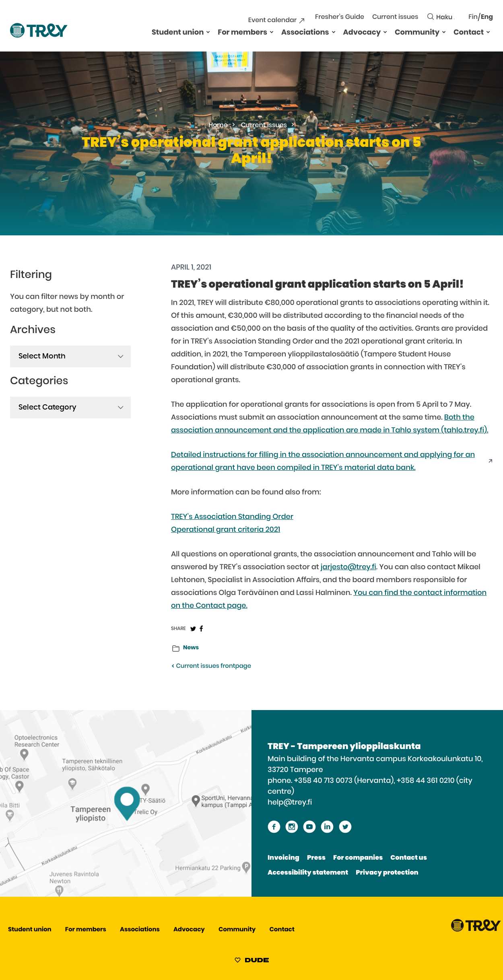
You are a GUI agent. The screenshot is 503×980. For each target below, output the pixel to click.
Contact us (409, 858)
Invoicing (283, 858)
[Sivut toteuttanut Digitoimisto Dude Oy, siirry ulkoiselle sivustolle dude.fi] (252, 961)
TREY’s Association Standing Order (232, 517)
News (191, 648)
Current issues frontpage (211, 666)
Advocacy (362, 33)
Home (218, 126)
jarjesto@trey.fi (348, 567)
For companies (358, 858)
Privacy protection (387, 873)
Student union (178, 33)
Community (417, 33)
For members (242, 33)
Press (316, 858)
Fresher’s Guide (340, 17)
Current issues (395, 17)
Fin (473, 17)
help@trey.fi (290, 803)
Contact (469, 33)
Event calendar (272, 21)
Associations (305, 33)
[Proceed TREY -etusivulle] (476, 930)
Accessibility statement (308, 873)
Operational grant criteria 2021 (226, 530)
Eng (487, 17)
